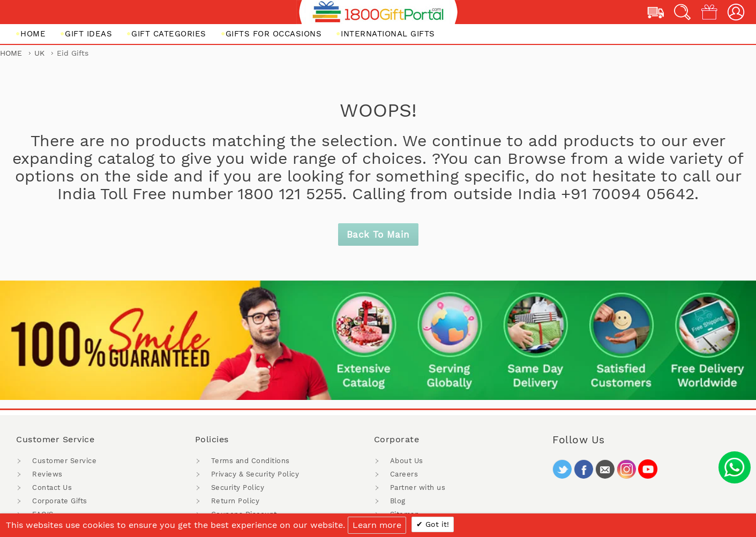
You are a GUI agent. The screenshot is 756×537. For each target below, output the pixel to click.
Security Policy (238, 487)
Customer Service (64, 461)
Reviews (47, 474)
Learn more (377, 525)
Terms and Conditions (250, 461)
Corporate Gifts (60, 501)
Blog (398, 501)
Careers (404, 474)
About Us (407, 461)
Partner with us (418, 487)
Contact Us (52, 487)
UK (41, 53)
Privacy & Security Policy (255, 474)
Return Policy (235, 501)
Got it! (436, 524)
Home (11, 53)
